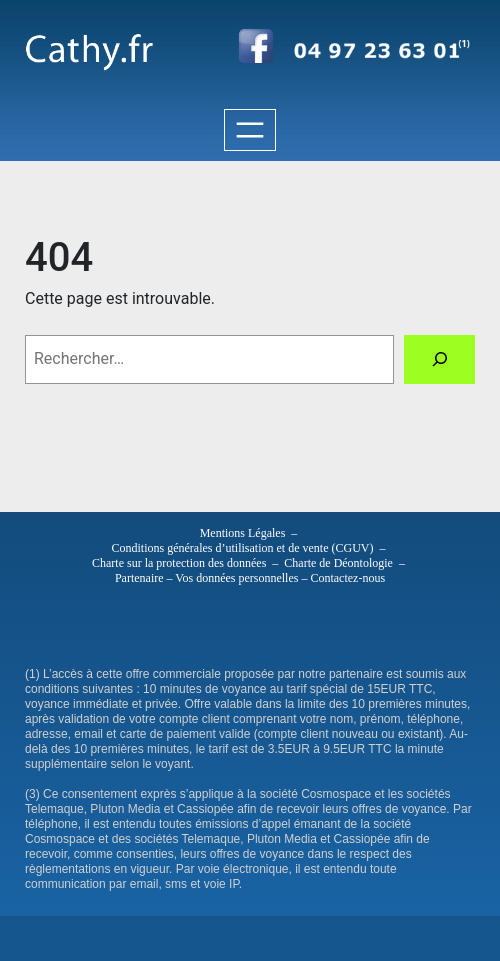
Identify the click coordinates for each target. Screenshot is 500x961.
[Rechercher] (439, 359)
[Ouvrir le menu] (250, 130)
